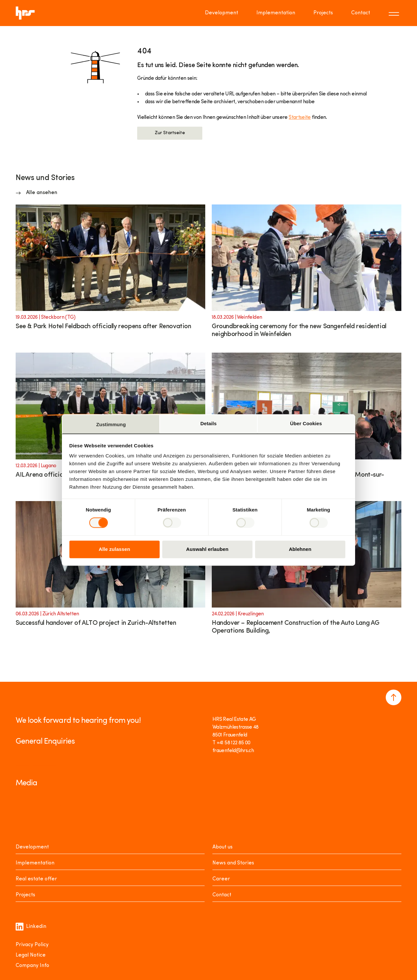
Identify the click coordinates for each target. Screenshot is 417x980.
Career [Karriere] (221, 879)
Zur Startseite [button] (170, 133)
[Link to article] (110, 275)
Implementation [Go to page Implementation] (276, 13)
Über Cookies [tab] (306, 423)
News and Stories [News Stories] (233, 863)
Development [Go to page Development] (222, 13)
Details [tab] (208, 423)
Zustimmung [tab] (111, 424)
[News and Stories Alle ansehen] (36, 193)
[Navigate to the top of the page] (394, 697)
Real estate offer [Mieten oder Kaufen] (36, 879)
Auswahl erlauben (207, 549)
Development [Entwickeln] (32, 847)
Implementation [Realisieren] (35, 863)
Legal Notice (31, 955)
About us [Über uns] (223, 847)
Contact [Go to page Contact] (361, 13)
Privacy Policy (32, 945)
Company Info (32, 966)
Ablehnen (300, 549)
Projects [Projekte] (25, 895)
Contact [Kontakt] (222, 895)
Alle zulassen (114, 549)
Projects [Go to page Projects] (323, 13)
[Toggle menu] (395, 13)
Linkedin (31, 927)
